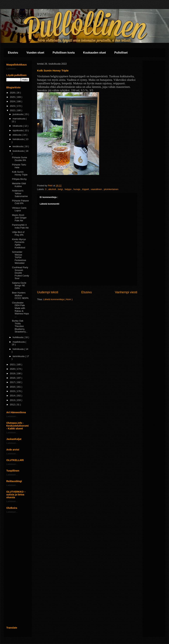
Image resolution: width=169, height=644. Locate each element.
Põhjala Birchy (19, 179)
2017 (13, 382)
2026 (13, 93)
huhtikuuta (18, 337)
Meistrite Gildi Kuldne (19, 185)
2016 (13, 387)
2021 (13, 365)
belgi (61, 189)
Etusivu (13, 53)
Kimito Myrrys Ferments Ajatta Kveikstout (19, 243)
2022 (13, 110)
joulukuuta (18, 114)
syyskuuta (18, 130)
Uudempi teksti (48, 292)
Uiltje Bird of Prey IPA (18, 233)
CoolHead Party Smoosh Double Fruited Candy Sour (20, 273)
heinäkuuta (19, 139)
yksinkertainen (111, 189)
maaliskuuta (19, 342)
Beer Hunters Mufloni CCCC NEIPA (20, 295)
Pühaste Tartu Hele (19, 166)
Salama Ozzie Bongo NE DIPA (19, 286)
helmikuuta (18, 349)
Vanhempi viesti (126, 292)
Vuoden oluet (35, 53)
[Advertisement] (18, 570)
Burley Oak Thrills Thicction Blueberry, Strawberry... (20, 326)
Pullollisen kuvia (64, 53)
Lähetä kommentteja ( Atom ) (58, 299)
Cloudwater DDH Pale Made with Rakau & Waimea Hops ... (20, 310)
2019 (13, 373)
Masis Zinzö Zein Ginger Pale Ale (19, 218)
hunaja (77, 189)
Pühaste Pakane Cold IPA (20, 202)
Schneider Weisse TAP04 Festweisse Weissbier (19, 257)
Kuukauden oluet (95, 53)
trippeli (86, 189)
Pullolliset (121, 53)
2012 (13, 405)
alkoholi (53, 189)
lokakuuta (18, 126)
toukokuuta (19, 151)
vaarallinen (97, 189)
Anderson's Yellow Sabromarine (20, 193)
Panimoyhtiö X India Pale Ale (20, 226)
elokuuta (17, 135)
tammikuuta (19, 356)
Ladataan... (12, 69)
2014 (13, 396)
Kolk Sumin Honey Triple (20, 173)
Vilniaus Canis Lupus (19, 209)
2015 (13, 391)
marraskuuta (19, 119)
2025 (13, 97)
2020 (13, 369)
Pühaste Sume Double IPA (19, 159)
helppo (68, 189)
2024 (13, 101)
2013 (13, 400)
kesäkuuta (18, 146)
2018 (13, 378)
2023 (13, 106)
